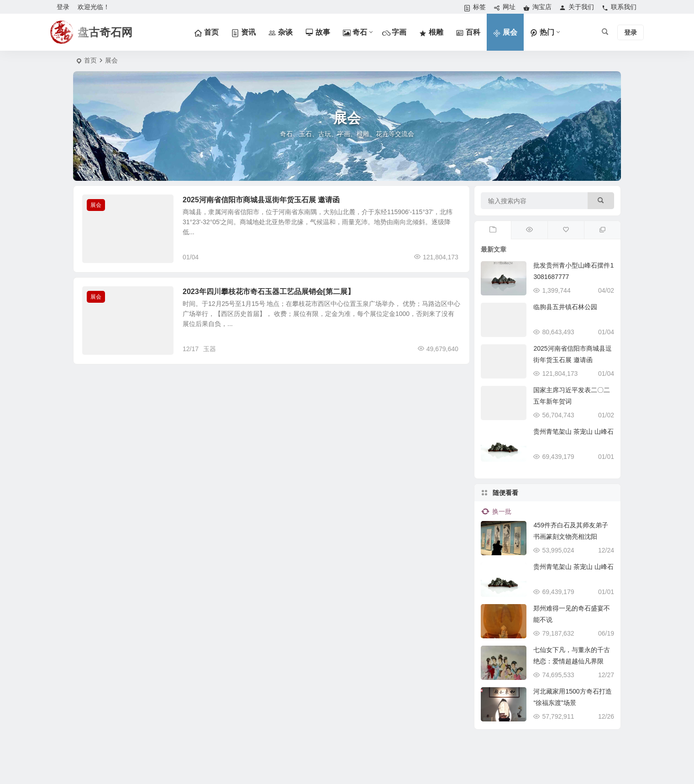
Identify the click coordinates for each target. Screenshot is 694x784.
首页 (90, 60)
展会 (96, 205)
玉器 (210, 349)
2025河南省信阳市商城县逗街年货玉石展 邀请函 (261, 200)
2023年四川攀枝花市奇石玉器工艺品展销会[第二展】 (269, 292)
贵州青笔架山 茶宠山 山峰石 (573, 431)
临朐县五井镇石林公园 (565, 307)
